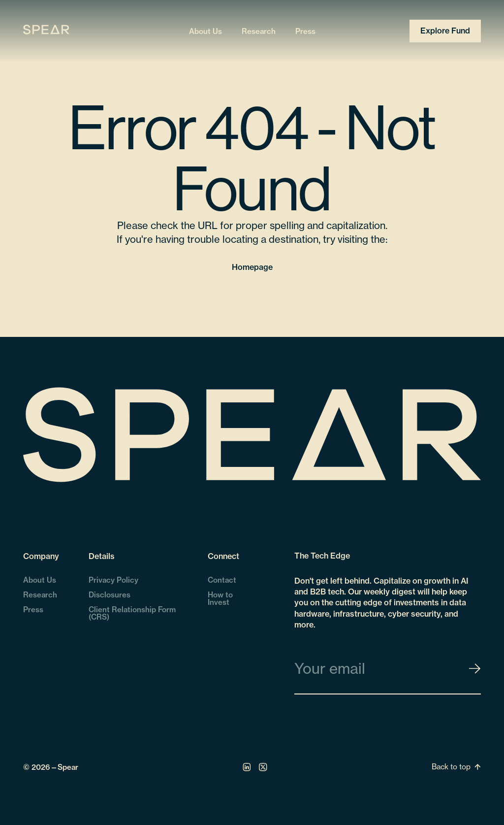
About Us (205, 31)
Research (259, 31)
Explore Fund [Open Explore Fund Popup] (445, 31)
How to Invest (220, 598)
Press (305, 31)
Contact (222, 580)
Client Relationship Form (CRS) (132, 613)
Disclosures (110, 595)
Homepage (252, 267)
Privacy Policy (113, 580)
